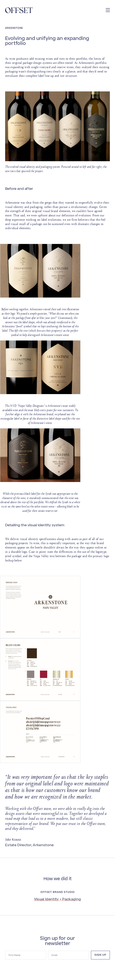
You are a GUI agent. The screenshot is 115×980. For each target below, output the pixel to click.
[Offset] (19, 10)
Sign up (100, 955)
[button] (108, 10)
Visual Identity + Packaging (58, 899)
